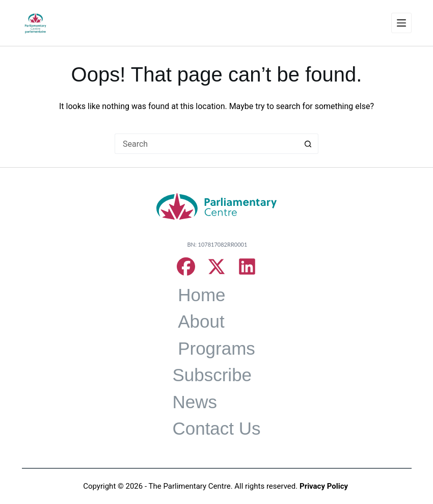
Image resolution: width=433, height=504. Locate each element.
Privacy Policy (324, 486)
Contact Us (216, 428)
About (201, 321)
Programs (216, 348)
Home (201, 295)
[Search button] (308, 144)
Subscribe (212, 375)
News (195, 402)
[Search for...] (206, 144)
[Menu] (401, 23)
